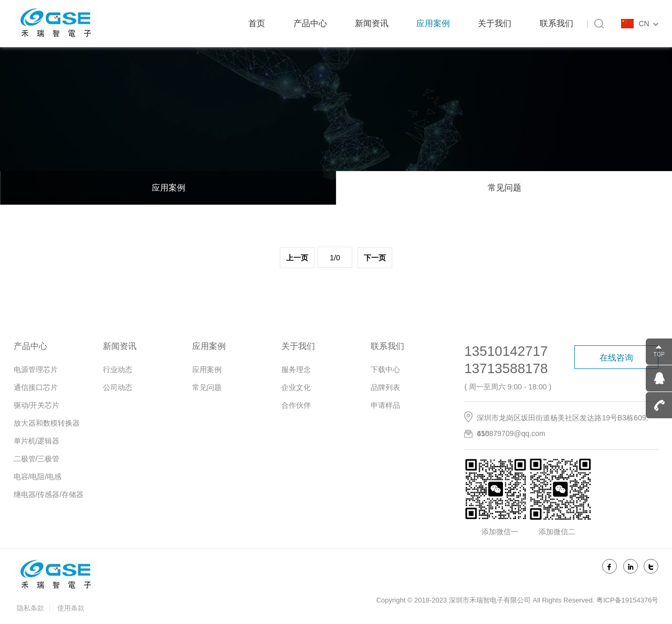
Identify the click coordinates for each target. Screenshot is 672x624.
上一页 (297, 258)
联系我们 (556, 23)
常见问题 (505, 188)
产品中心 (310, 23)
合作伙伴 (296, 405)
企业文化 (296, 387)
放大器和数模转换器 (47, 423)
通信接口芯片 (36, 387)
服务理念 (296, 369)
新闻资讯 (372, 23)
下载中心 (385, 369)
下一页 (375, 258)
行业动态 (118, 369)
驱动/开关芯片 (37, 405)
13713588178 (506, 368)
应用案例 (433, 23)
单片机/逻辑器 (37, 441)
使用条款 (71, 608)
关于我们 (495, 23)
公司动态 (118, 387)
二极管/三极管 (37, 459)
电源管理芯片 (36, 369)
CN (648, 24)
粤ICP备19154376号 (628, 600)
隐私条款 (30, 608)
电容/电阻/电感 (38, 477)
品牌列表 (385, 387)
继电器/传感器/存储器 (49, 494)
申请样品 (385, 405)
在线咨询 (616, 358)
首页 (257, 23)
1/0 (335, 258)
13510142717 (506, 351)
